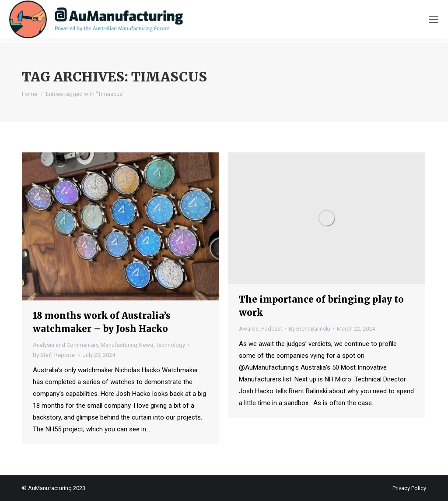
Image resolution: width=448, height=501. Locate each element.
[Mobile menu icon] (434, 19)
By (54, 355)
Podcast (272, 329)
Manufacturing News (127, 345)
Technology (170, 345)
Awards (249, 329)
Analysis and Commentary (65, 345)
